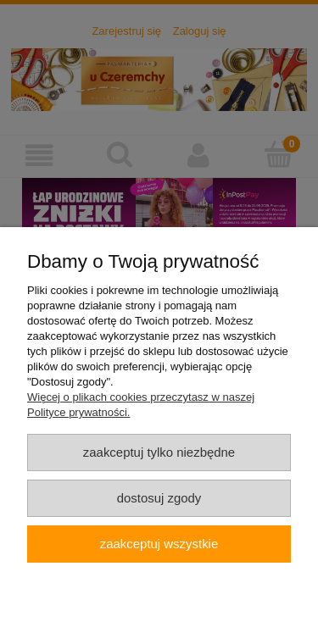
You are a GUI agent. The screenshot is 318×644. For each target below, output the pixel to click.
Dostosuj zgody (159, 498)
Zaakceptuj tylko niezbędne (159, 452)
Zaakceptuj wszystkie (159, 544)
